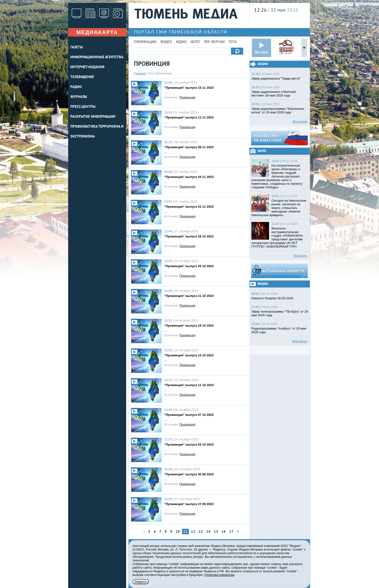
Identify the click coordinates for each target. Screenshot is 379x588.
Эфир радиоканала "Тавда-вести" (276, 78)
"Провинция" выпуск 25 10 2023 (189, 266)
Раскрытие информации (93, 117)
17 (231, 532)
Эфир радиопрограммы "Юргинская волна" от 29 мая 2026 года (278, 110)
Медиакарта (97, 32)
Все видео (300, 341)
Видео (166, 42)
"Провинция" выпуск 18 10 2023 (189, 326)
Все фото (301, 256)
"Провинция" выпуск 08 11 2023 (189, 147)
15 (216, 532)
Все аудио (300, 121)
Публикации (145, 42)
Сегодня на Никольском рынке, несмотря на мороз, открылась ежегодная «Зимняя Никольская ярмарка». (279, 208)
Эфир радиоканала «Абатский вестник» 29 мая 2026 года (273, 94)
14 (208, 532)
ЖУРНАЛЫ (79, 97)
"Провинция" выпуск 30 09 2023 (189, 474)
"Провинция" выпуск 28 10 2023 (189, 236)
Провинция (187, 97)
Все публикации (160, 73)
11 (185, 532)
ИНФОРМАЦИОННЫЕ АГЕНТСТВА (97, 57)
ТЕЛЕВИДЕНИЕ (82, 77)
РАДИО (76, 87)
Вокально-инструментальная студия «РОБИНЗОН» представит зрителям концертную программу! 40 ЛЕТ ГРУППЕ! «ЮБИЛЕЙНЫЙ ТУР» (277, 237)
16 (224, 532)
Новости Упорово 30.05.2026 (272, 298)
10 (178, 532)
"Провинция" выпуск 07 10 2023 (189, 415)
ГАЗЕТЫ (77, 48)
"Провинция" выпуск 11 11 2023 (189, 117)
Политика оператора (219, 575)
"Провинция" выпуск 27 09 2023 (189, 504)
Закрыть (141, 582)
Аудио (181, 42)
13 (201, 532)
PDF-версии (214, 42)
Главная (140, 73)
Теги (232, 42)
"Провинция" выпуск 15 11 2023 (189, 88)
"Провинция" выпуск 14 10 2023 (189, 355)
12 (193, 532)
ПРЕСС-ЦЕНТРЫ (83, 107)
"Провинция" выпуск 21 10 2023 (189, 296)
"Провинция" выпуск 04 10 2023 (189, 445)
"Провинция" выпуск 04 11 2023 (189, 177)
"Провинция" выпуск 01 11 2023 (189, 207)
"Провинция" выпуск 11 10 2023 (189, 385)
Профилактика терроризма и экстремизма (97, 132)
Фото (195, 42)
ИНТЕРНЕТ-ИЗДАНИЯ (87, 67)
